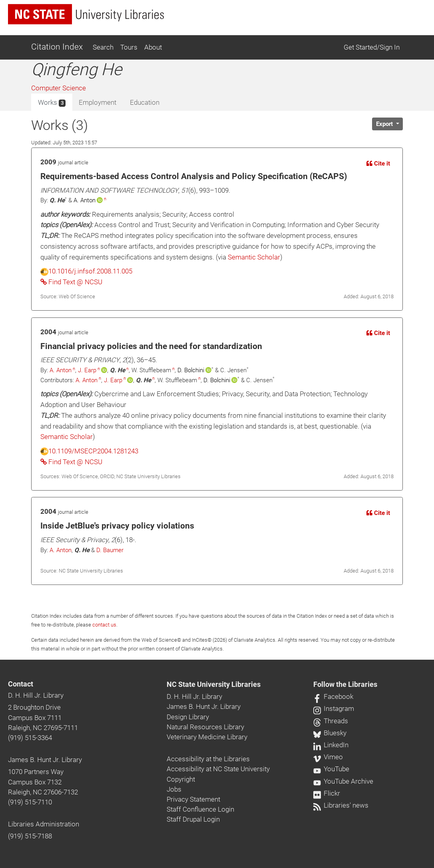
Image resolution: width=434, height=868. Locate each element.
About (153, 47)
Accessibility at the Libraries (208, 759)
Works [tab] (52, 103)
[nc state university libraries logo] (86, 14)
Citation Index (57, 47)
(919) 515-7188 (30, 836)
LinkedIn (331, 745)
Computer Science (59, 88)
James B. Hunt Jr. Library (45, 760)
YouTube (331, 769)
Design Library (188, 717)
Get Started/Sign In (372, 47)
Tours (129, 47)
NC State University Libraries (214, 684)
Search (103, 47)
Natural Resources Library (205, 727)
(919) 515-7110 (30, 802)
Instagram (334, 708)
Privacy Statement (193, 799)
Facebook (333, 696)
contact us (104, 625)
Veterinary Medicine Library (207, 737)
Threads (331, 721)
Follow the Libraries (345, 684)
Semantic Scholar (254, 257)
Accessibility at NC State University (218, 769)
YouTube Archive (343, 781)
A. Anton (61, 370)
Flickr (327, 793)
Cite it (378, 164)
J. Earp (87, 370)
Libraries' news (341, 805)
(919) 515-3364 (30, 738)
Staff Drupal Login (193, 819)
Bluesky (330, 733)
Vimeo (328, 757)
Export (385, 124)
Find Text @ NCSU (71, 282)
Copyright (181, 779)
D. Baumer (110, 550)
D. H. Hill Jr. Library (36, 695)
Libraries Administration (44, 824)
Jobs (174, 789)
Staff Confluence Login (200, 809)
